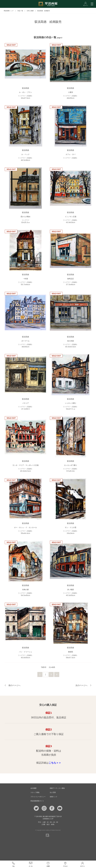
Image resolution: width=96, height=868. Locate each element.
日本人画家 (30, 11)
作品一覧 (20, 11)
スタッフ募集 (35, 792)
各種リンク (53, 797)
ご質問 (48, 864)
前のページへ (14, 685)
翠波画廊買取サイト (37, 801)
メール (31, 864)
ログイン (82, 864)
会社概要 (33, 788)
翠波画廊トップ (9, 11)
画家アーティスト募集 (57, 788)
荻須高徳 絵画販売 (44, 11)
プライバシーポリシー (38, 797)
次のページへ (81, 685)
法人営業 (53, 792)
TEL (13, 864)
